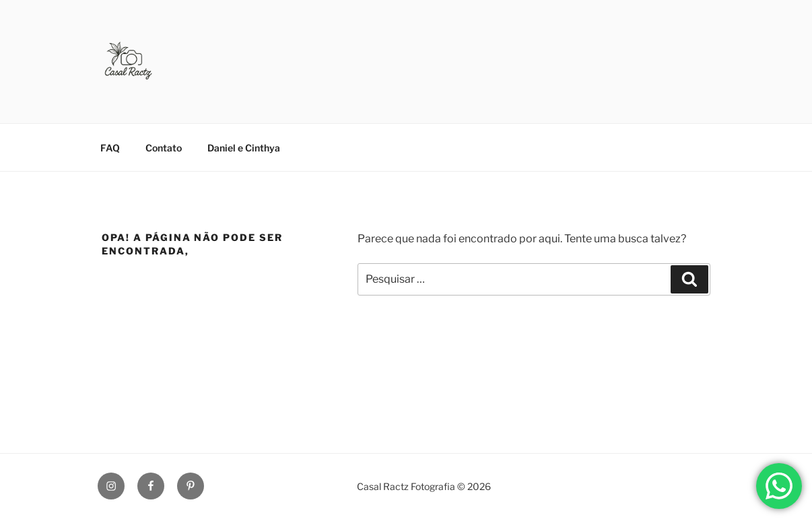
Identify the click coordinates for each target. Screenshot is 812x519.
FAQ (110, 148)
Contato (164, 148)
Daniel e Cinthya (244, 148)
